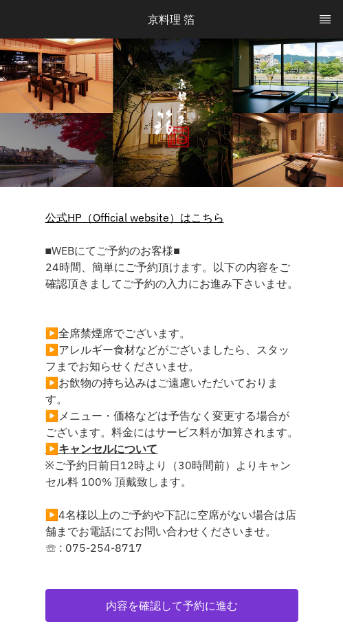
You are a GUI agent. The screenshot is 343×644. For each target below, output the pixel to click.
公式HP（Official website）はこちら (135, 217)
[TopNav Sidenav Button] (325, 19)
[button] (172, 605)
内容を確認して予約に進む (172, 605)
